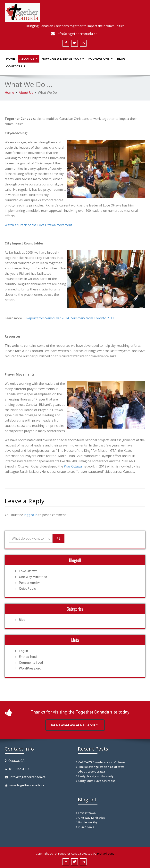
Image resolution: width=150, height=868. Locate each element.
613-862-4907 (19, 769)
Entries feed (28, 657)
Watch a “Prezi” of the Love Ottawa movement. (39, 225)
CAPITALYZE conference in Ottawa (102, 762)
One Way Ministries (33, 577)
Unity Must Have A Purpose (97, 781)
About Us (28, 59)
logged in (31, 515)
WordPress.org (30, 668)
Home (11, 59)
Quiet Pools (27, 588)
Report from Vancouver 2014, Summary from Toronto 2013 (70, 318)
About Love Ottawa (92, 771)
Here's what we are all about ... (75, 725)
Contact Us (16, 66)
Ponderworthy (29, 583)
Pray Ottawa (73, 466)
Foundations (100, 59)
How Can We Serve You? (63, 59)
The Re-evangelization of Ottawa (101, 767)
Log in (23, 651)
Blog (121, 59)
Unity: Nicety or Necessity (96, 776)
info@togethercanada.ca (77, 34)
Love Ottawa (28, 571)
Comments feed (31, 662)
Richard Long (106, 853)
